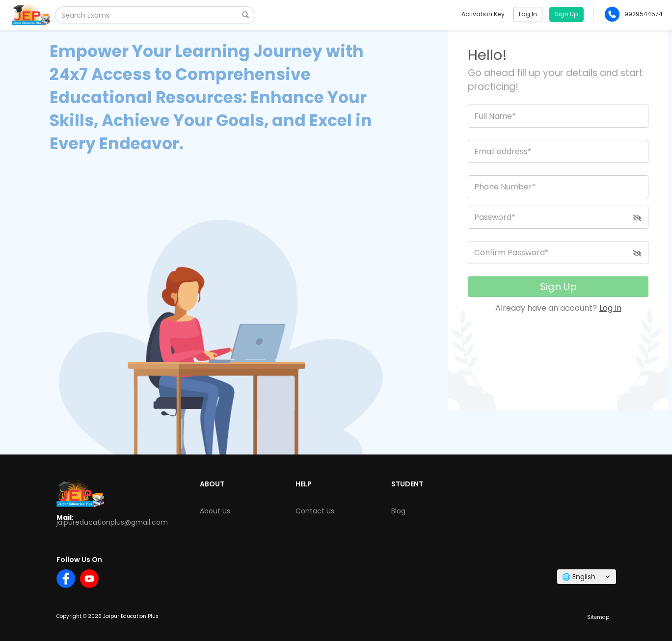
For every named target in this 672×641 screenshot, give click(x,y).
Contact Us (315, 511)
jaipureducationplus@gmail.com (112, 522)
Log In (610, 308)
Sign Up (558, 287)
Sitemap (598, 617)
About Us (215, 511)
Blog (398, 511)
